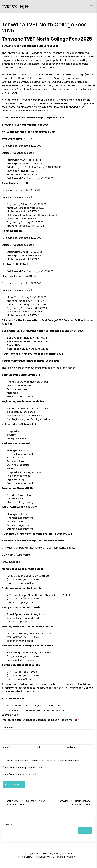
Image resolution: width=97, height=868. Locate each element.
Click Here (7, 320)
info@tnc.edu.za (11, 562)
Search (9, 824)
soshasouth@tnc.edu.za (20, 660)
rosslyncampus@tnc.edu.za (22, 622)
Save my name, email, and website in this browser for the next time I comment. (43, 760)
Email (38, 747)
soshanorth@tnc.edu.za (20, 641)
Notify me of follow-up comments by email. (26, 767)
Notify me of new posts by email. (21, 774)
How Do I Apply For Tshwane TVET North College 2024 (41, 534)
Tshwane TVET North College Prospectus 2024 (37, 118)
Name (6, 747)
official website (11, 691)
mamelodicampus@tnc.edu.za (24, 583)
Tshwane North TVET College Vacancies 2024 (36, 354)
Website (71, 747)
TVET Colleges (15, 6)
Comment (8, 727)
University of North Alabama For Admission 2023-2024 (38, 710)
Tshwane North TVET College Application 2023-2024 (36, 705)
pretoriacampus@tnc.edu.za (23, 602)
